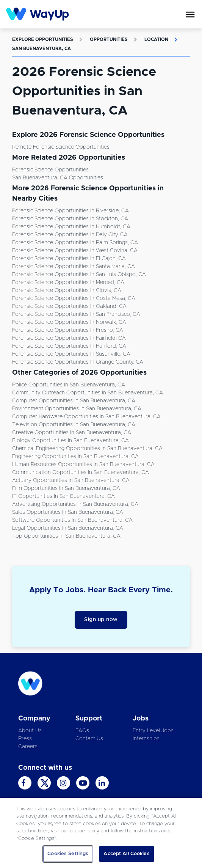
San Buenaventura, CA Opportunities (58, 178)
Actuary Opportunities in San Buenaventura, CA (71, 480)
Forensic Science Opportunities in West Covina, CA (75, 251)
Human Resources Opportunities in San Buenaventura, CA (83, 465)
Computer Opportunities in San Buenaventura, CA (74, 401)
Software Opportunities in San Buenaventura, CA (72, 520)
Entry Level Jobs (153, 731)
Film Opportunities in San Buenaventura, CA (66, 488)
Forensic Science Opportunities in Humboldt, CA (71, 227)
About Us (30, 731)
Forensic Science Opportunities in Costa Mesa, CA (74, 298)
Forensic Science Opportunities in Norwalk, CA (69, 322)
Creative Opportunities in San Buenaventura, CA (72, 433)
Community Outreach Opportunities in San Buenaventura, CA (88, 393)
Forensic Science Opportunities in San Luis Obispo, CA (79, 275)
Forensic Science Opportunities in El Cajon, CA (69, 259)
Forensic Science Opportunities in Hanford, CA (69, 346)
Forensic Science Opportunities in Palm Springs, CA (75, 243)
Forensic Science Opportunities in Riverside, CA (70, 211)
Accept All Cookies (126, 854)
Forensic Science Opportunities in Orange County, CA (78, 362)
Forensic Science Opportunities (50, 170)
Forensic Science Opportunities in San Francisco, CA (76, 314)
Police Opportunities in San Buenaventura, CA (69, 385)
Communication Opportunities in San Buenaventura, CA (81, 472)
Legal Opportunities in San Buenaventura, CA (68, 528)
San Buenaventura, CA (41, 49)
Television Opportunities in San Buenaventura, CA (74, 425)
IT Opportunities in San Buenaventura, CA (63, 496)
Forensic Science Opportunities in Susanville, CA (71, 354)
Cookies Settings (68, 854)
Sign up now (101, 620)
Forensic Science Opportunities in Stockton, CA (70, 219)
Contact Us (89, 739)
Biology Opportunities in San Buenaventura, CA (70, 441)
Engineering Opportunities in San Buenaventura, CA (75, 457)
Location (156, 39)
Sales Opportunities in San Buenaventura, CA (68, 512)
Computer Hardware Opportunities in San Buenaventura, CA (86, 417)
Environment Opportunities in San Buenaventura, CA (77, 409)
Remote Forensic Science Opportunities (61, 147)
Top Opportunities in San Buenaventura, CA (66, 536)
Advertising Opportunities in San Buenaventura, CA (75, 504)
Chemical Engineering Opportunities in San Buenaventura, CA (87, 449)
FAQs (82, 731)
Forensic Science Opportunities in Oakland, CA (69, 306)
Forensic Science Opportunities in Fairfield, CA (69, 338)
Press (25, 739)
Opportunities (109, 39)
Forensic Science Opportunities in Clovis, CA (67, 290)
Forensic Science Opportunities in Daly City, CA (70, 235)
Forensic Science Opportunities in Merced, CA (68, 283)
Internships (146, 739)
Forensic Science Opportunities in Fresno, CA (68, 330)
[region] (101, 833)
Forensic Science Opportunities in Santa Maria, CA (74, 267)
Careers (28, 747)
